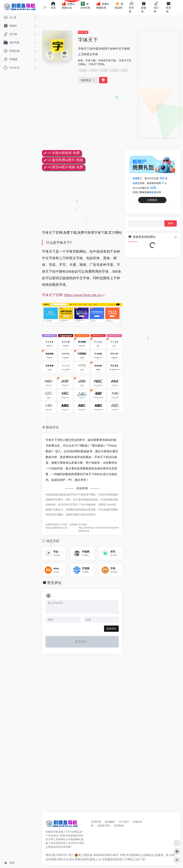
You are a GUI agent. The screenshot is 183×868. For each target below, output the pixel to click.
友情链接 (119, 826)
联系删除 (110, 822)
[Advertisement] (159, 84)
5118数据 (81, 446)
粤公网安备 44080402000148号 (98, 855)
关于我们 (124, 822)
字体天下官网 (96, 64)
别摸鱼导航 (104, 826)
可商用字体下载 (107, 60)
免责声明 (96, 822)
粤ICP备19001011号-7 (60, 855)
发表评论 (111, 629)
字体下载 (83, 32)
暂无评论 (54, 583)
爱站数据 (98, 446)
